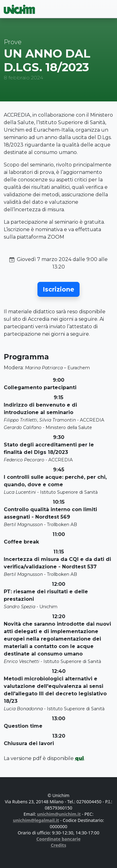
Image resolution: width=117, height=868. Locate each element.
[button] (58, 289)
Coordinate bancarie (59, 839)
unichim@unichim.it (59, 814)
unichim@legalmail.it (36, 820)
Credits (58, 845)
